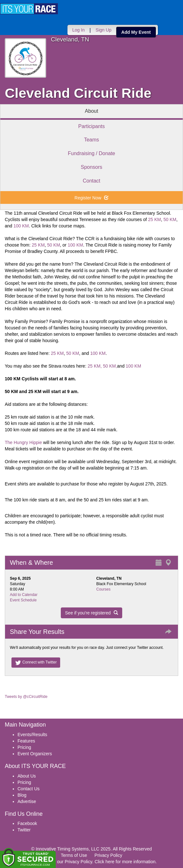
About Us (27, 776)
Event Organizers (35, 754)
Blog (22, 795)
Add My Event (136, 32)
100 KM (21, 226)
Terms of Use (74, 855)
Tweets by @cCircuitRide (26, 697)
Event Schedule (23, 600)
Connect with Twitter (36, 663)
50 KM (170, 219)
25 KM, (95, 366)
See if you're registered (91, 613)
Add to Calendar (24, 595)
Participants (92, 126)
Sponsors (92, 167)
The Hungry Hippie (23, 442)
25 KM (154, 219)
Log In (78, 30)
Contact (91, 181)
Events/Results (32, 735)
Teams (91, 140)
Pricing (24, 747)
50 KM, (110, 366)
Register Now (91, 198)
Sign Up (103, 30)
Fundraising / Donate (91, 153)
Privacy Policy (108, 855)
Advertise (27, 801)
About (92, 111)
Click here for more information (125, 862)
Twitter (24, 830)
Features (26, 741)
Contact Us (28, 789)
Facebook (27, 823)
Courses (104, 589)
